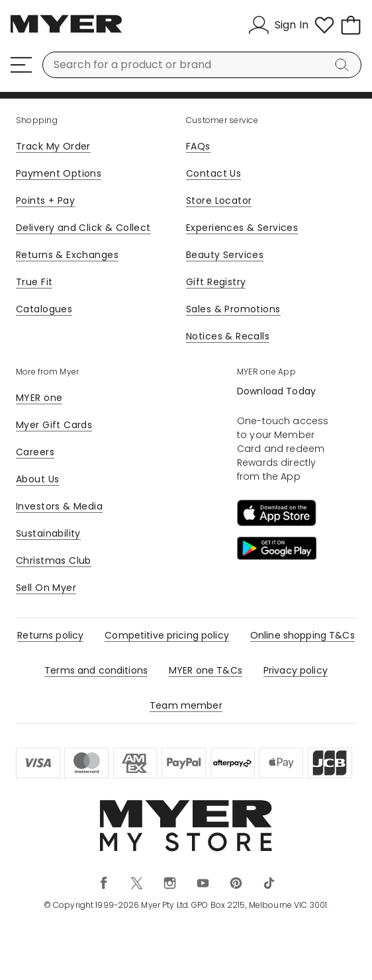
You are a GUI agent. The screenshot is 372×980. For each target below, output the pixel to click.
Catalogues (44, 309)
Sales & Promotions (233, 309)
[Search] (344, 65)
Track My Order (53, 146)
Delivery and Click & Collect (83, 228)
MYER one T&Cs (206, 670)
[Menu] (21, 65)
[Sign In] (278, 25)
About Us (37, 479)
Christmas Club (54, 560)
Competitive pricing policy (167, 635)
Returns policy (50, 635)
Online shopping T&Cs (302, 635)
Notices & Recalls (228, 336)
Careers (35, 452)
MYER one (39, 398)
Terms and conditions (96, 670)
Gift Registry (216, 282)
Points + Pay (45, 200)
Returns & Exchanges (67, 255)
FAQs (198, 146)
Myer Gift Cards (54, 425)
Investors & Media (59, 506)
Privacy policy (296, 670)
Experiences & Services (242, 228)
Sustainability (48, 533)
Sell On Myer (46, 588)
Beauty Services (225, 255)
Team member (186, 705)
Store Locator (219, 200)
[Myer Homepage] (66, 31)
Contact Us (213, 173)
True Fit (34, 282)
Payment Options (59, 173)
